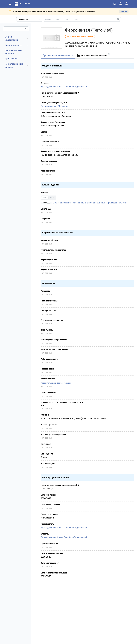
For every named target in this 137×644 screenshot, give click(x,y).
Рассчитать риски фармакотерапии (56, 383)
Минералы (63, 106)
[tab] (58, 55)
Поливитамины (48, 106)
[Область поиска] (29, 19)
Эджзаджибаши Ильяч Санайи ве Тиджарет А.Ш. (65, 87)
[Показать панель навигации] (10, 4)
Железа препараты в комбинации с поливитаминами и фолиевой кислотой (90, 203)
